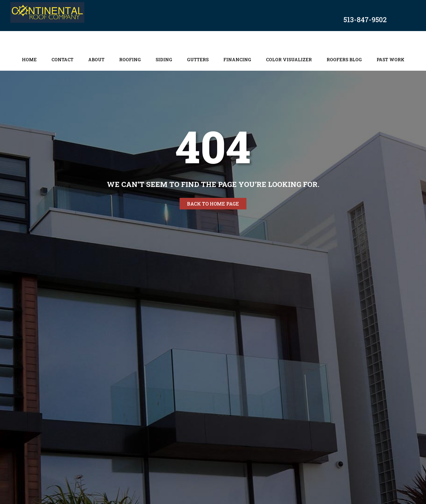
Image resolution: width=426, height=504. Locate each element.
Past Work (390, 59)
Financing (237, 59)
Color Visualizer (289, 59)
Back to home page (213, 204)
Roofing (130, 59)
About (96, 59)
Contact (62, 59)
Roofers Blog (344, 59)
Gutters (198, 59)
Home (29, 59)
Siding (164, 59)
